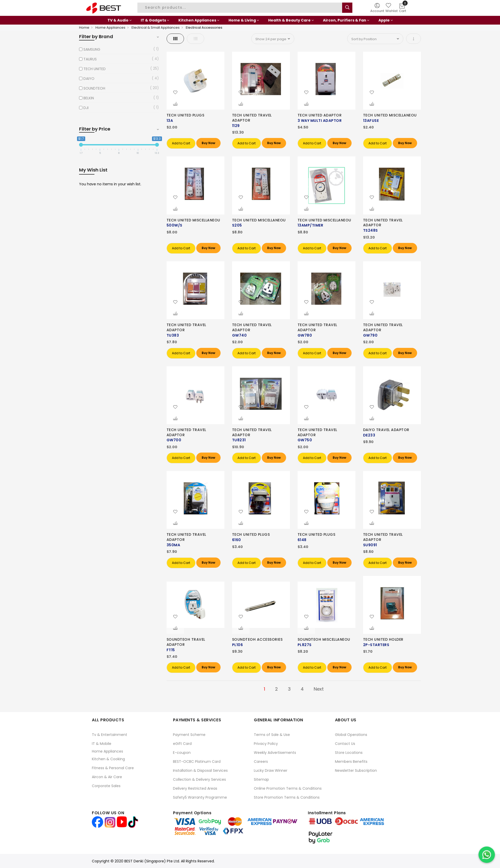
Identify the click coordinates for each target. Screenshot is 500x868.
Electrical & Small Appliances (156, 28)
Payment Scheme (189, 735)
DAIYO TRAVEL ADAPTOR (386, 430)
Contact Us (345, 744)
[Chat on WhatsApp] (487, 855)
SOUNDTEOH (94, 88)
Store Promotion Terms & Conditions (287, 797)
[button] (175, 93)
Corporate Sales (106, 786)
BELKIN (89, 98)
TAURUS (90, 59)
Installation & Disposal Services (200, 770)
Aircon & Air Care (107, 777)
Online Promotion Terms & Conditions (288, 788)
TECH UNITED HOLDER (383, 639)
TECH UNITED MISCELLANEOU (390, 115)
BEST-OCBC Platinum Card (197, 762)
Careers (261, 762)
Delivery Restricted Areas (195, 788)
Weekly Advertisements (275, 753)
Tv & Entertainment (110, 735)
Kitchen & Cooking (108, 759)
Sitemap (261, 779)
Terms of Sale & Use (272, 735)
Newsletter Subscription (356, 770)
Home (84, 28)
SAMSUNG (92, 49)
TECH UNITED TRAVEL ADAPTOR (252, 118)
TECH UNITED (95, 69)
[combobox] (241, 8)
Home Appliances (110, 28)
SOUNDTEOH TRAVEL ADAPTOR (186, 642)
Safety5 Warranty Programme (200, 797)
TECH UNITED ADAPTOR (320, 115)
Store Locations (349, 753)
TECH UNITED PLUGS (186, 115)
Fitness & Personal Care (113, 768)
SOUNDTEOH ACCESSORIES (257, 639)
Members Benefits (351, 762)
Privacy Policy (266, 744)
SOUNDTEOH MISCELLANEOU (324, 639)
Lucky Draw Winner (271, 770)
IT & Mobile (102, 744)
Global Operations (351, 735)
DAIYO (89, 79)
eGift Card (182, 744)
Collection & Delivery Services (199, 779)
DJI (86, 108)
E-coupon (182, 753)
